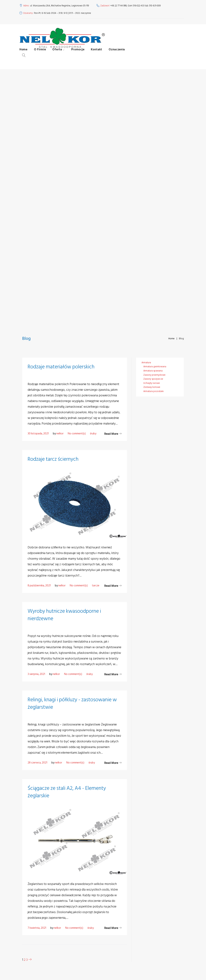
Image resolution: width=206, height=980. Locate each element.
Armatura (146, 363)
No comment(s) (77, 434)
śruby (93, 434)
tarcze (96, 586)
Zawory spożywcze (153, 379)
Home (26, 53)
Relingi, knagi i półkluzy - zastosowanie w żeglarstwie (74, 703)
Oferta (60, 53)
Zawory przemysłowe (154, 375)
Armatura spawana (153, 371)
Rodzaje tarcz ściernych (54, 459)
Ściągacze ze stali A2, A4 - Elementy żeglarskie (68, 792)
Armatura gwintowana (155, 367)
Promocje (81, 53)
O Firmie (43, 53)
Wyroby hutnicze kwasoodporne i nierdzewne (66, 615)
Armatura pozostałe (154, 391)
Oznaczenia (119, 53)
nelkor (60, 434)
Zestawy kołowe (152, 387)
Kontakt (99, 53)
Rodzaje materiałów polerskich (62, 367)
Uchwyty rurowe (152, 383)
